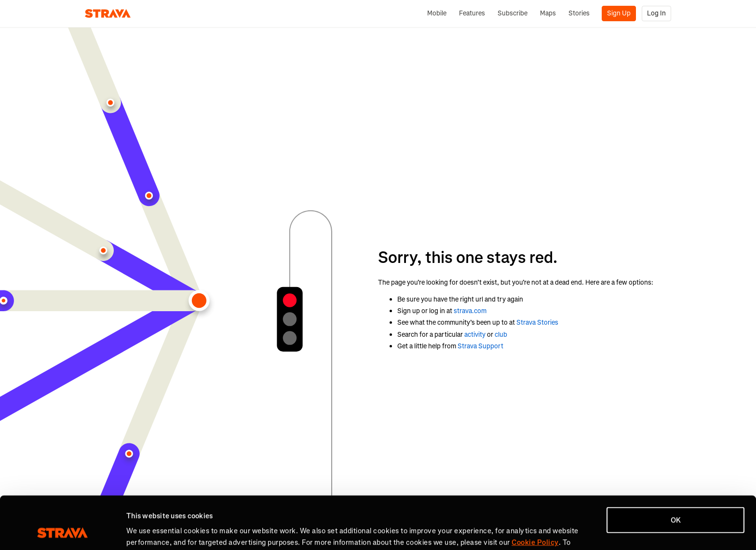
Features (472, 13)
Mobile (437, 13)
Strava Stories (537, 323)
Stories (579, 13)
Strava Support (480, 346)
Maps (548, 13)
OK (676, 471)
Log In (656, 13)
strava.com (470, 311)
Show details (147, 531)
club (501, 335)
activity (475, 335)
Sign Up (619, 13)
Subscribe (513, 13)
